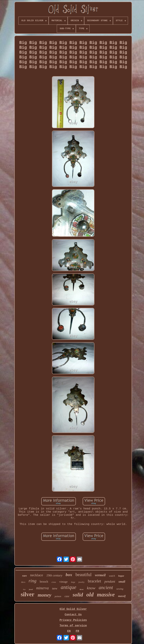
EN (69, 631)
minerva (42, 588)
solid (78, 595)
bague (121, 576)
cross (54, 582)
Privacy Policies (73, 620)
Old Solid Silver (73, 609)
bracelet (94, 581)
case (67, 596)
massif (122, 596)
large (73, 582)
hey (24, 589)
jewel (31, 589)
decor (82, 589)
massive (106, 595)
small (122, 582)
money (45, 595)
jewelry (82, 582)
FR (77, 631)
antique (68, 587)
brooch (44, 582)
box (69, 575)
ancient (106, 587)
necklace (37, 575)
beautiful (84, 575)
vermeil (100, 575)
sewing (120, 589)
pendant (110, 581)
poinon (58, 596)
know (91, 588)
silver (28, 594)
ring (32, 581)
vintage (63, 582)
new (55, 588)
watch (112, 576)
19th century (54, 575)
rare (25, 576)
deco (23, 582)
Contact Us (73, 615)
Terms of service (73, 626)
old (90, 595)
